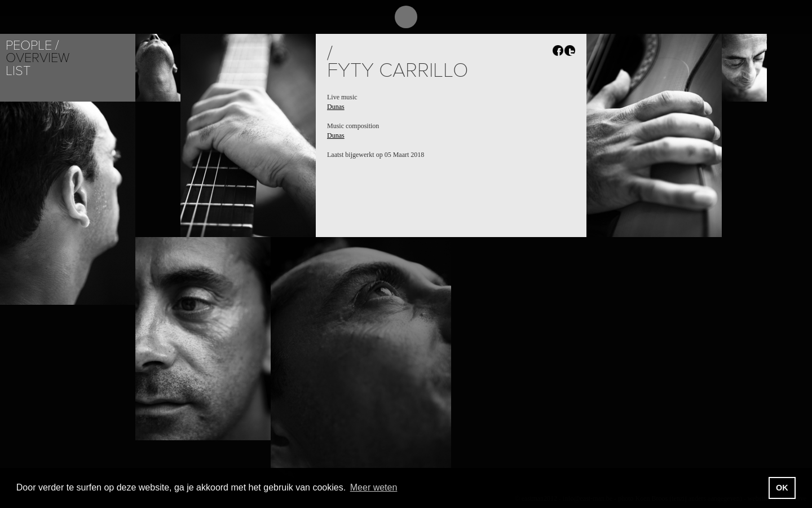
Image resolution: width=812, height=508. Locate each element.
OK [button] (782, 488)
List (18, 71)
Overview (37, 58)
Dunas (336, 107)
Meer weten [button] (374, 487)
